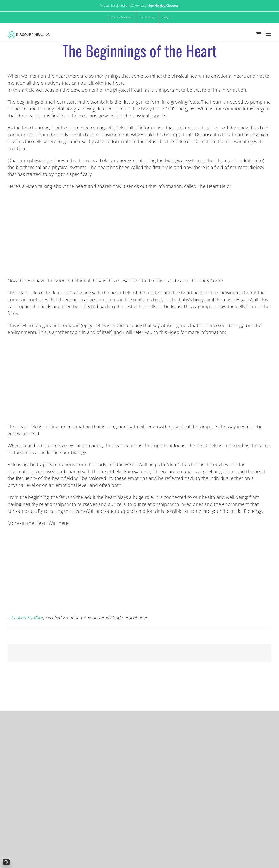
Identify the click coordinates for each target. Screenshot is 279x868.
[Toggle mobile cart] (258, 34)
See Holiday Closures (163, 5)
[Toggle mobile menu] (269, 34)
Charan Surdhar (27, 617)
